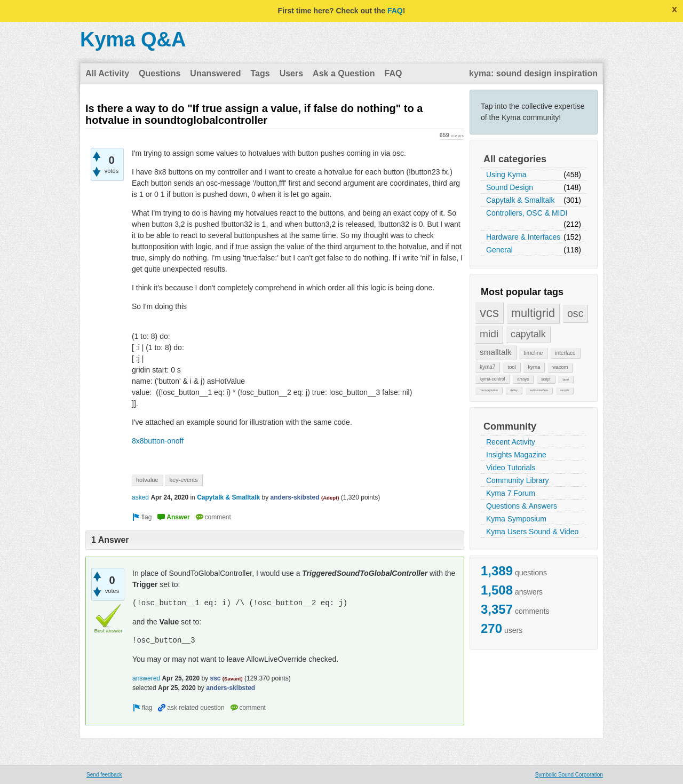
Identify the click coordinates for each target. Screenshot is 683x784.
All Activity (107, 73)
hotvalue (147, 480)
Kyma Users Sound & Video (532, 532)
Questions (160, 73)
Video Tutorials (511, 468)
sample (565, 390)
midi (489, 334)
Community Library (517, 480)
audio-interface (539, 390)
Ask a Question (344, 73)
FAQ (395, 11)
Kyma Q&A (133, 39)
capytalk (528, 334)
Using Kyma (506, 175)
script (546, 379)
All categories (515, 159)
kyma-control (493, 379)
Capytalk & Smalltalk (520, 200)
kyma (534, 367)
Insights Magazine (516, 455)
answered (146, 678)
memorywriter (489, 390)
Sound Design (510, 187)
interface (565, 353)
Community (510, 426)
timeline (533, 353)
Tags (260, 73)
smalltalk (496, 352)
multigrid (533, 313)
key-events (183, 480)
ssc (215, 678)
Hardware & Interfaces (523, 237)
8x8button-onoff (158, 441)
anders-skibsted (295, 497)
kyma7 (487, 367)
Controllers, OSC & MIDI (527, 213)
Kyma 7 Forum (511, 493)
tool (511, 367)
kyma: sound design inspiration (533, 73)
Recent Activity (511, 442)
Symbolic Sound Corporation (569, 775)
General (499, 250)
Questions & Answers (522, 506)
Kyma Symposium (516, 519)
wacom (560, 367)
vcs (489, 312)
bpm (566, 379)
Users (291, 73)
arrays (523, 379)
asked (140, 497)
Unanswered (215, 73)
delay (514, 390)
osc (575, 313)
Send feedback (104, 775)
